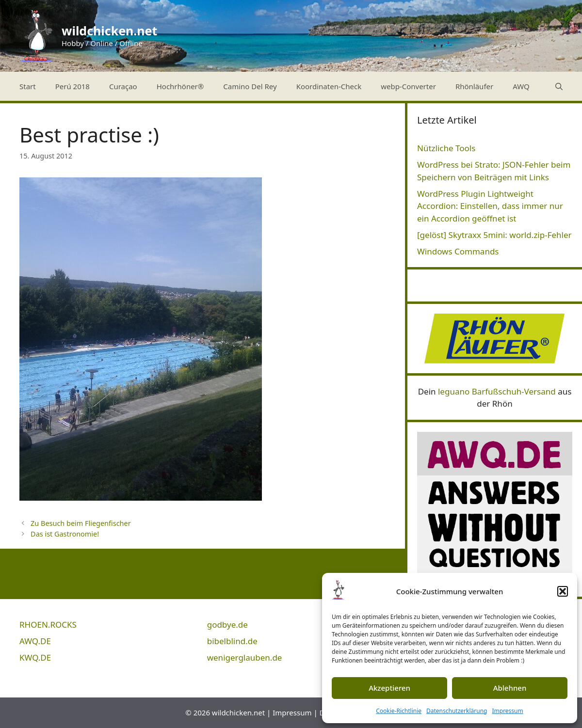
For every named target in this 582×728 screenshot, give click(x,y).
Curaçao (123, 86)
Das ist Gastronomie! (65, 534)
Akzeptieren (389, 688)
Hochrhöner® (180, 86)
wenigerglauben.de (245, 657)
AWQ (521, 86)
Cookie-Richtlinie (399, 711)
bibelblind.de (232, 641)
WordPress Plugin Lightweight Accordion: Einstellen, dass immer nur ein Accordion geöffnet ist (490, 206)
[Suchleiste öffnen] (559, 86)
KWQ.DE (35, 657)
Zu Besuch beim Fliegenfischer (81, 523)
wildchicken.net (109, 31)
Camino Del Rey (250, 86)
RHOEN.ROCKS (48, 625)
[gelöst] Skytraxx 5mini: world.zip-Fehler (494, 235)
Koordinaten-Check (329, 86)
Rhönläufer (474, 86)
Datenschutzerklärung (457, 711)
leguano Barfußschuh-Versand (497, 391)
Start (28, 86)
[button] (563, 591)
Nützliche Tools (446, 148)
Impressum (507, 711)
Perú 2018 (73, 86)
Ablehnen (510, 688)
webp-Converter (408, 86)
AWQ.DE (35, 641)
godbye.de (227, 625)
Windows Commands (458, 251)
